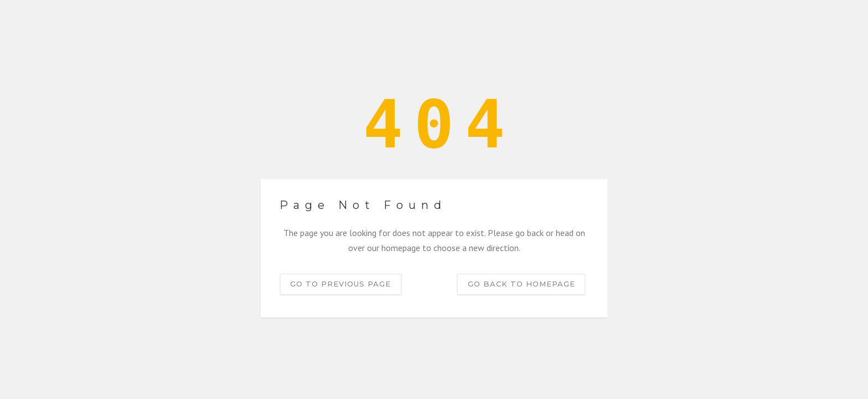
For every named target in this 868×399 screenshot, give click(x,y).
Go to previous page (340, 284)
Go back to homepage (521, 284)
